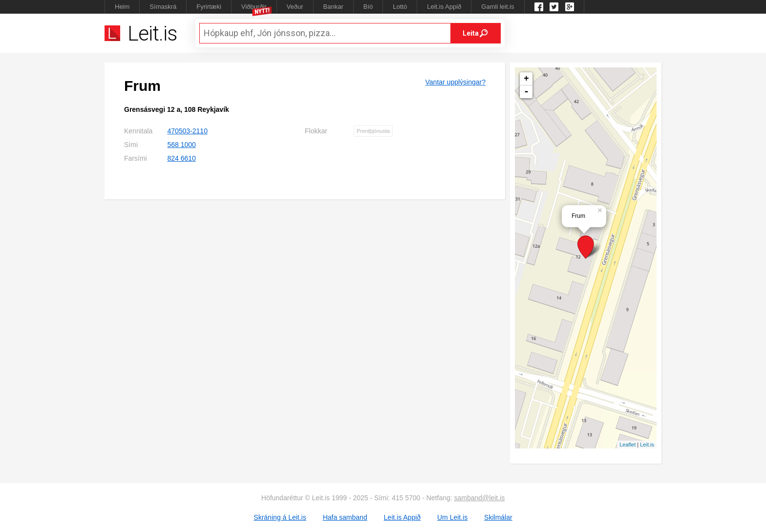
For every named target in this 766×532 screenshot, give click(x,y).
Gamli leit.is (498, 7)
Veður (295, 7)
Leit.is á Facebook (539, 7)
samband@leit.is (480, 498)
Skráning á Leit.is (280, 517)
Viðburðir (254, 7)
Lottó (400, 7)
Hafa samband (345, 517)
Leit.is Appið (444, 7)
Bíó (368, 7)
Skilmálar (498, 517)
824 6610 (181, 158)
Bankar (333, 7)
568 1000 (181, 145)
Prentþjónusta (373, 131)
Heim (122, 7)
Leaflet (628, 445)
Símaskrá (163, 7)
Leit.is (647, 445)
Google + (570, 7)
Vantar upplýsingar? (456, 82)
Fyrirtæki (209, 7)
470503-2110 (187, 131)
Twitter (554, 7)
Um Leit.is (452, 517)
